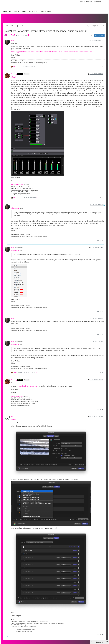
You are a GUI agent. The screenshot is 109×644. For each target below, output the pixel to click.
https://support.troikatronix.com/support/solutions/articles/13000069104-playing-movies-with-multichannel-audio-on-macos (52, 50)
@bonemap (15, 206)
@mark (27, 72)
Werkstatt (34, 12)
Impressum (97, 2)
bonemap (14, 72)
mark (13, 38)
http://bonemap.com (17, 182)
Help (24, 12)
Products (7, 12)
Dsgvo (89, 2)
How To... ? (11, 33)
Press (83, 2)
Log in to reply (99, 33)
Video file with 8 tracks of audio (28, 384)
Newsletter (47, 12)
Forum (17, 12)
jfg (12, 414)
